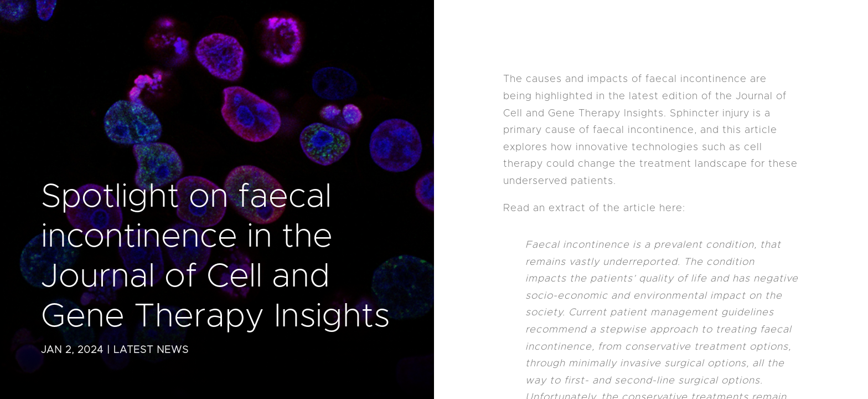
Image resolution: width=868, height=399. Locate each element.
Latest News (151, 350)
